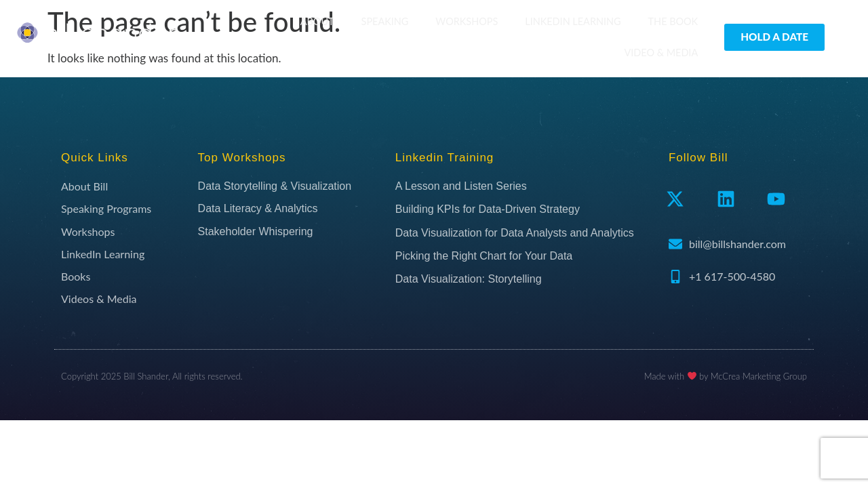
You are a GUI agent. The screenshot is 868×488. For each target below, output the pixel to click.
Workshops (467, 21)
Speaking (385, 21)
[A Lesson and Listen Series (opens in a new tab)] (525, 186)
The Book (673, 21)
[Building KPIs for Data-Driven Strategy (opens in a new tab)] (525, 209)
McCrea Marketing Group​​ (759, 376)
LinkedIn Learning (573, 21)
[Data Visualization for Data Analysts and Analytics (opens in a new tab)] (525, 233)
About (317, 21)
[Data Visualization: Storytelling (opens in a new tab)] (525, 279)
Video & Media (662, 53)
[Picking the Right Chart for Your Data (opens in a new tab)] (525, 256)
